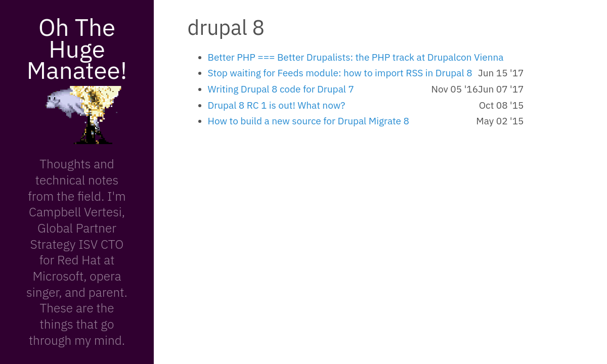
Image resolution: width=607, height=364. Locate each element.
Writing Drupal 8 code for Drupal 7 (281, 89)
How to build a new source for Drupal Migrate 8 (309, 121)
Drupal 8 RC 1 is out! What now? (277, 105)
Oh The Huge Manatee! (77, 48)
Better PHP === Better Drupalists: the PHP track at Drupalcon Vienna (356, 57)
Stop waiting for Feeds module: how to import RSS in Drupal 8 (340, 73)
